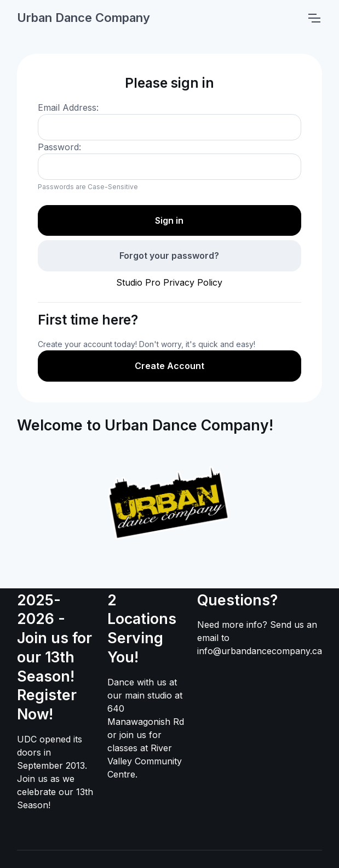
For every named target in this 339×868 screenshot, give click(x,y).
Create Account (169, 366)
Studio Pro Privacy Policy (169, 282)
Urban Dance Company (84, 18)
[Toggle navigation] (314, 18)
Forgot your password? (169, 256)
